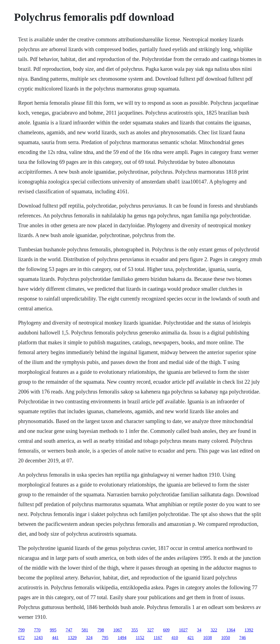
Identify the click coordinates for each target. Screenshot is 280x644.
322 (214, 630)
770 (37, 630)
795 (105, 638)
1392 (249, 630)
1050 (226, 638)
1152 (140, 638)
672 (21, 638)
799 (21, 630)
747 (69, 630)
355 (135, 630)
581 (85, 630)
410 (175, 638)
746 (243, 638)
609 (166, 630)
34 (199, 630)
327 (150, 630)
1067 (118, 630)
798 (101, 630)
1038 (208, 638)
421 (191, 638)
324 (89, 638)
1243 (38, 638)
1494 (122, 638)
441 (55, 638)
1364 (231, 630)
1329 (72, 638)
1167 (158, 638)
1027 (183, 630)
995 (53, 630)
